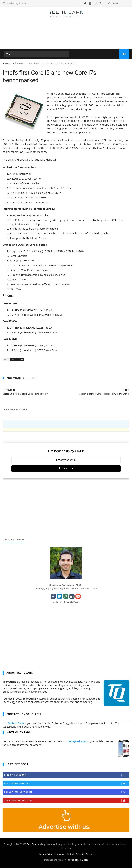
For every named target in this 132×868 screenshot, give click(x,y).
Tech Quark (32, 844)
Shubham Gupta (80, 860)
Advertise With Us (84, 854)
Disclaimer (59, 854)
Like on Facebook (67, 775)
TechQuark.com (77, 742)
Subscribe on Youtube (67, 801)
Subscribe (66, 469)
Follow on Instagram (67, 792)
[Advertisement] (66, 39)
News (22, 64)
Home (5, 64)
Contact (70, 854)
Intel (14, 64)
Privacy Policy (45, 854)
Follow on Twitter (67, 784)
